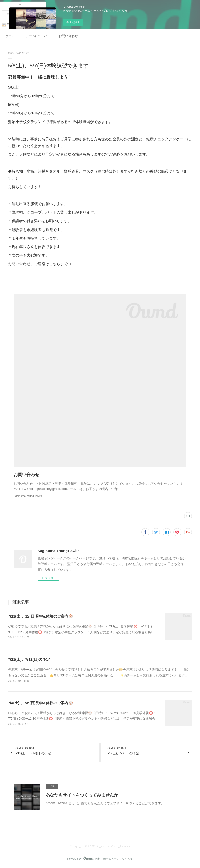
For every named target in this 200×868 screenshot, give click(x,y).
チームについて (37, 36)
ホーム (10, 36)
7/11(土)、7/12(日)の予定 (29, 659)
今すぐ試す (73, 22)
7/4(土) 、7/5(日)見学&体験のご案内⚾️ (40, 703)
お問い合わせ (68, 36)
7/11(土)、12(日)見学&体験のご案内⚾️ (40, 616)
